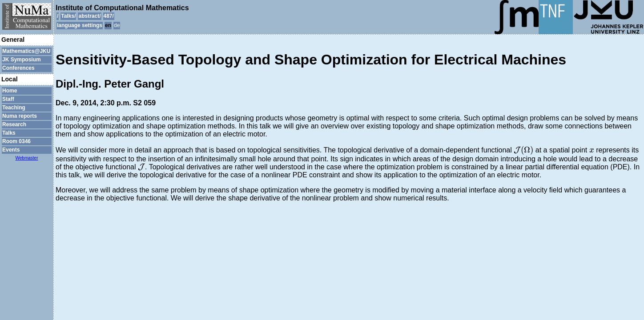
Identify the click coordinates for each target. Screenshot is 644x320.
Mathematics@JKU (26, 51)
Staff (8, 99)
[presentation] (523, 150)
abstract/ (89, 16)
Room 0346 (16, 141)
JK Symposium (22, 60)
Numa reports (20, 116)
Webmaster (27, 158)
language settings (80, 25)
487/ (109, 16)
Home (10, 91)
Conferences (18, 68)
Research (14, 124)
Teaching (14, 108)
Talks (9, 133)
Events (11, 150)
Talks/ (68, 16)
